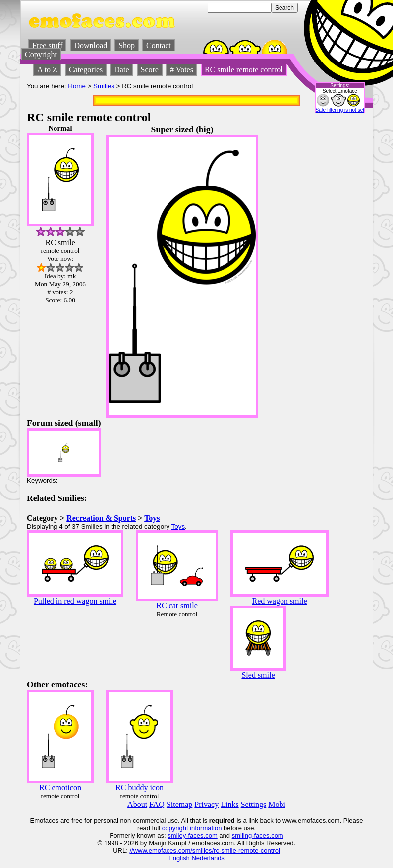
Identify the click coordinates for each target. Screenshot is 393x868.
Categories (86, 70)
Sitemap (179, 804)
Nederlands (208, 858)
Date (121, 70)
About (137, 804)
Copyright (41, 54)
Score (150, 70)
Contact (159, 45)
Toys (152, 518)
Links (229, 804)
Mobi (277, 804)
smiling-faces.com (258, 836)
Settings (254, 804)
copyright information (192, 828)
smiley (177, 836)
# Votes (182, 70)
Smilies (104, 86)
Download (90, 45)
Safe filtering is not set (340, 110)
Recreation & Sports (101, 518)
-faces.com (202, 836)
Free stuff (47, 45)
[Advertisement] (337, 273)
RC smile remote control (244, 70)
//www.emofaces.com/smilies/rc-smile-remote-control (204, 850)
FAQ (157, 804)
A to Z (47, 70)
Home (77, 86)
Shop (127, 45)
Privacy (206, 804)
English (179, 858)
